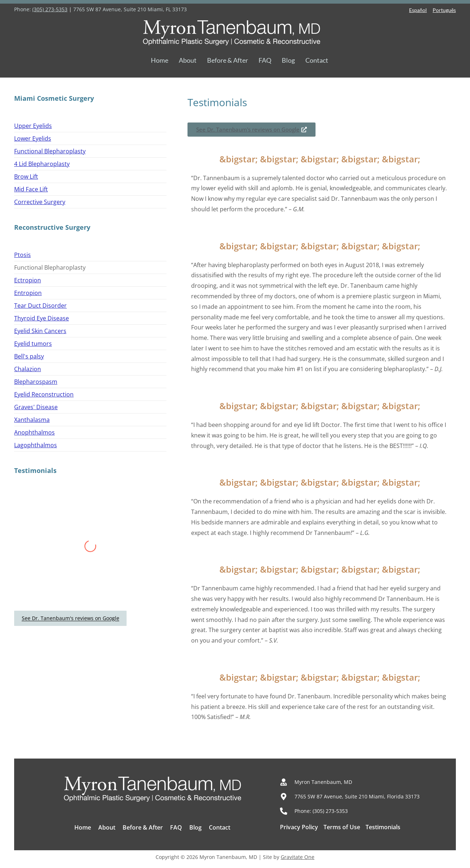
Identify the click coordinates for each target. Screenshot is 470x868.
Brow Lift (26, 176)
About (188, 60)
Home (160, 60)
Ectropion (28, 280)
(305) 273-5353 (50, 9)
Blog (288, 60)
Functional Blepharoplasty (50, 151)
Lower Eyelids (33, 138)
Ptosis (22, 255)
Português (444, 10)
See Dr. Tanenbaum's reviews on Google (71, 618)
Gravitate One (298, 857)
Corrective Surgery (40, 202)
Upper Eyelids (33, 126)
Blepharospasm (36, 382)
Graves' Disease (36, 407)
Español (418, 10)
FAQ (265, 60)
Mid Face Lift (31, 189)
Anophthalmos (34, 432)
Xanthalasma (32, 420)
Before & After (228, 60)
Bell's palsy (29, 356)
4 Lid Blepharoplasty (42, 164)
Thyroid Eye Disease (42, 318)
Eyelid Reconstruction (44, 394)
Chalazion (28, 369)
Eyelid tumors (33, 344)
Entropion (28, 293)
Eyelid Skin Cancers (40, 331)
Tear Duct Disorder (40, 306)
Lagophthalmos (36, 445)
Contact (317, 60)
